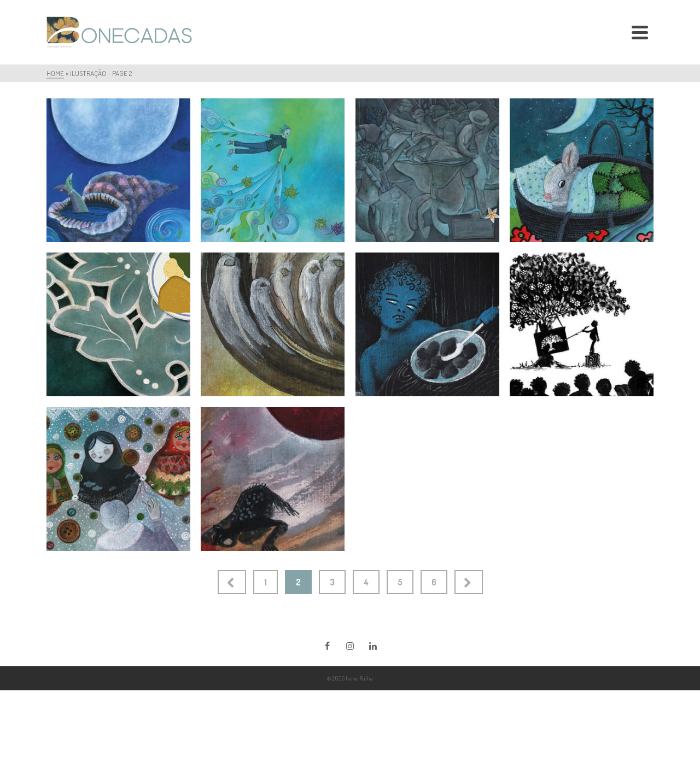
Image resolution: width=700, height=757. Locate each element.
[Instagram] (350, 645)
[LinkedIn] (373, 645)
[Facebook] (327, 645)
